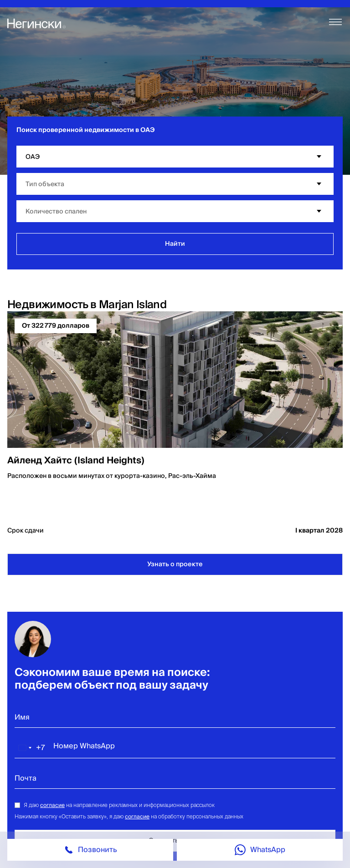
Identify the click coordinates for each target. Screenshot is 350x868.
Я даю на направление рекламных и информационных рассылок (119, 805)
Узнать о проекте (175, 564)
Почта (26, 778)
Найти (175, 244)
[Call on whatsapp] (260, 850)
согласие (52, 805)
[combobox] (30, 748)
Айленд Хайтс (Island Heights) (76, 461)
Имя (22, 717)
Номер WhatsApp (84, 746)
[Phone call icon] (90, 850)
